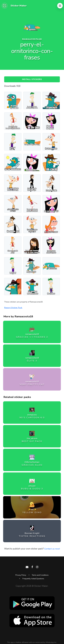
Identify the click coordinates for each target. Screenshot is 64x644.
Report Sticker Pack (14, 308)
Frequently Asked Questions (33, 579)
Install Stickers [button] (32, 79)
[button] (60, 6)
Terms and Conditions (40, 575)
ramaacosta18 (32, 39)
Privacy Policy (21, 575)
